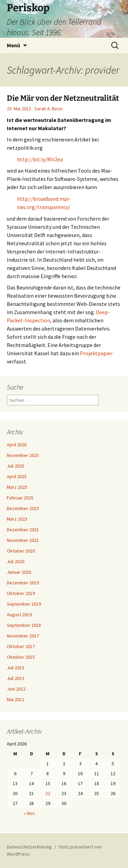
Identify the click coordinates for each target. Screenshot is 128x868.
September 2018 (24, 625)
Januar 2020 (19, 572)
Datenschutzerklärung (29, 847)
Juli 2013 (16, 678)
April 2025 (17, 476)
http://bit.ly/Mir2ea (40, 159)
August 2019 (19, 615)
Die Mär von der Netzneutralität (63, 98)
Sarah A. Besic (49, 109)
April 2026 (17, 445)
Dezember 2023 (23, 508)
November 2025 (23, 455)
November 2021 (23, 540)
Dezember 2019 (23, 583)
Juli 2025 (16, 466)
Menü (13, 45)
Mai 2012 (16, 699)
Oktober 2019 (21, 593)
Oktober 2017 (21, 646)
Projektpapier (96, 353)
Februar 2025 (20, 498)
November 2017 (23, 636)
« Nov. (30, 813)
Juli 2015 (16, 668)
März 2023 (17, 519)
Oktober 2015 (21, 657)
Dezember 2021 (23, 530)
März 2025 (17, 487)
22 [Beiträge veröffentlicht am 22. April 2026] (48, 793)
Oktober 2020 (21, 551)
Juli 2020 (16, 561)
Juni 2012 (16, 689)
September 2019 (24, 604)
